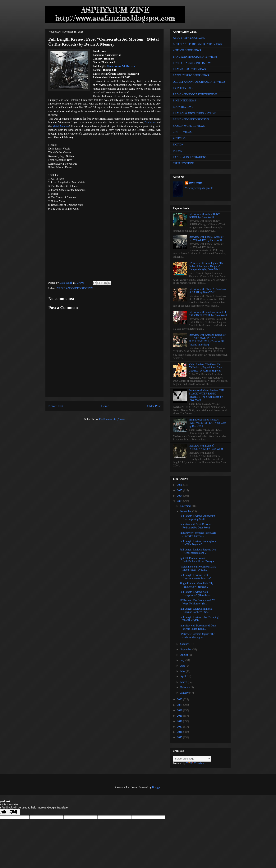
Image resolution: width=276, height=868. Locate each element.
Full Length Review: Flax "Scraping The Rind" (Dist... (199, 619)
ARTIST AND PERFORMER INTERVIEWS (197, 44)
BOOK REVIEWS (183, 107)
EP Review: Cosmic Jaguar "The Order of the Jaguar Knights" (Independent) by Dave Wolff (206, 266)
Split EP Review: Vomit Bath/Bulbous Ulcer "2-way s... (198, 560)
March (184, 682)
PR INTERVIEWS (183, 88)
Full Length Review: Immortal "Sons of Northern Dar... (196, 610)
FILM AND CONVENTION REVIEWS (195, 113)
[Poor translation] (14, 812)
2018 (180, 721)
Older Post (154, 406)
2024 (180, 496)
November (186, 511)
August (184, 655)
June (183, 666)
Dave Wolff (195, 183)
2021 (180, 705)
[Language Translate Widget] (192, 759)
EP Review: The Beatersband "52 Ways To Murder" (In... (198, 602)
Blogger (156, 787)
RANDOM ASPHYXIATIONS (190, 157)
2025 (180, 490)
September (186, 650)
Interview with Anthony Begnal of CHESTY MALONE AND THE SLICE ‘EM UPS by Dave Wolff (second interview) (207, 340)
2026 (180, 485)
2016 (180, 732)
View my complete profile (199, 188)
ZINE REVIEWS (182, 132)
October (185, 644)
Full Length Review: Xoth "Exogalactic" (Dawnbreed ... (197, 594)
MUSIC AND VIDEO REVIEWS (75, 288)
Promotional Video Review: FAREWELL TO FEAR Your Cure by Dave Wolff (207, 423)
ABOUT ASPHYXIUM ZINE (189, 38)
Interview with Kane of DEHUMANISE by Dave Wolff (206, 447)
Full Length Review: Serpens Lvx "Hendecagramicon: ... (198, 551)
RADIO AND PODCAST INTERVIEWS (195, 94)
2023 (180, 501)
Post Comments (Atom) (112, 419)
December (186, 506)
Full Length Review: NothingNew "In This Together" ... (198, 543)
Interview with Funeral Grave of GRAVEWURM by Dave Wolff (206, 238)
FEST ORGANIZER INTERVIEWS (193, 63)
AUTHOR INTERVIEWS (187, 50)
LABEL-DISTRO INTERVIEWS (191, 76)
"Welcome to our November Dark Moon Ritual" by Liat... (198, 568)
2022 (180, 699)
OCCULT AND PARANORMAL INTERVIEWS (199, 82)
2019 (180, 716)
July (183, 660)
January (185, 693)
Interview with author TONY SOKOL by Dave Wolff (204, 216)
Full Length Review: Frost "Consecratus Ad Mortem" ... (197, 577)
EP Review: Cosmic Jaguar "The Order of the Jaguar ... (197, 636)
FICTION (178, 145)
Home (105, 406)
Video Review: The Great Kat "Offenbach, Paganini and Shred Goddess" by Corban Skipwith (206, 368)
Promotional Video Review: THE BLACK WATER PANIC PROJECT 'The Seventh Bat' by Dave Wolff (207, 395)
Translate (195, 763)
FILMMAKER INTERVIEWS (189, 69)
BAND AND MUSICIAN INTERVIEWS (195, 57)
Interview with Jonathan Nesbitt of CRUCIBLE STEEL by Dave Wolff (208, 314)
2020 (180, 710)
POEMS (177, 151)
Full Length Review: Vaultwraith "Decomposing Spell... (197, 518)
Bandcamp (150, 122)
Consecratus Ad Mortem (121, 66)
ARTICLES (179, 138)
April (183, 677)
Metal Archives (61, 126)
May (183, 671)
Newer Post (56, 406)
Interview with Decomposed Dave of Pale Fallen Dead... (198, 627)
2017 (180, 727)
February (185, 687)
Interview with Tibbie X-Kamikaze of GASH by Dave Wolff (208, 291)
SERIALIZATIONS (184, 163)
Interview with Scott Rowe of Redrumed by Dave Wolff (195, 526)
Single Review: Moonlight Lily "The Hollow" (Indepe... (196, 585)
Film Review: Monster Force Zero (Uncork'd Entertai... (198, 534)
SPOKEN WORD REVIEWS (189, 126)
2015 (180, 737)
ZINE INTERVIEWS (184, 101)
